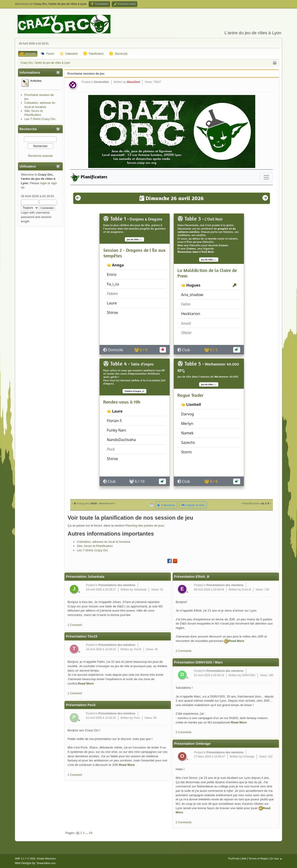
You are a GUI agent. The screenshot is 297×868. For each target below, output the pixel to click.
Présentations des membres (117, 585)
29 (91, 833)
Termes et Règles (258, 859)
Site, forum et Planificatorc (95, 546)
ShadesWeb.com (46, 863)
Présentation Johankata (85, 577)
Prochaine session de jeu (86, 74)
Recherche (28, 129)
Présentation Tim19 (82, 636)
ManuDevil (134, 82)
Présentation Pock (81, 705)
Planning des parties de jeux (145, 526)
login (43, 183)
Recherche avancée (40, 156)
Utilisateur (28, 166)
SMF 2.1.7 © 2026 (25, 859)
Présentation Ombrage (192, 744)
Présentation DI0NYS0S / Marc (198, 662)
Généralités (102, 82)
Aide (244, 859)
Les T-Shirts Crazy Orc (40, 119)
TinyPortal (233, 859)
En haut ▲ (276, 859)
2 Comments (184, 651)
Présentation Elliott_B (192, 577)
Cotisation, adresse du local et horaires (103, 542)
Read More (86, 683)
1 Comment (75, 625)
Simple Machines (46, 859)
